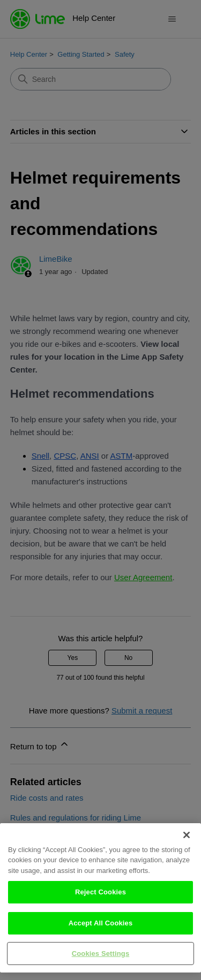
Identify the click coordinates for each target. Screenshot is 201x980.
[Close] (187, 842)
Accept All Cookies (101, 931)
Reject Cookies (100, 900)
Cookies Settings (101, 961)
